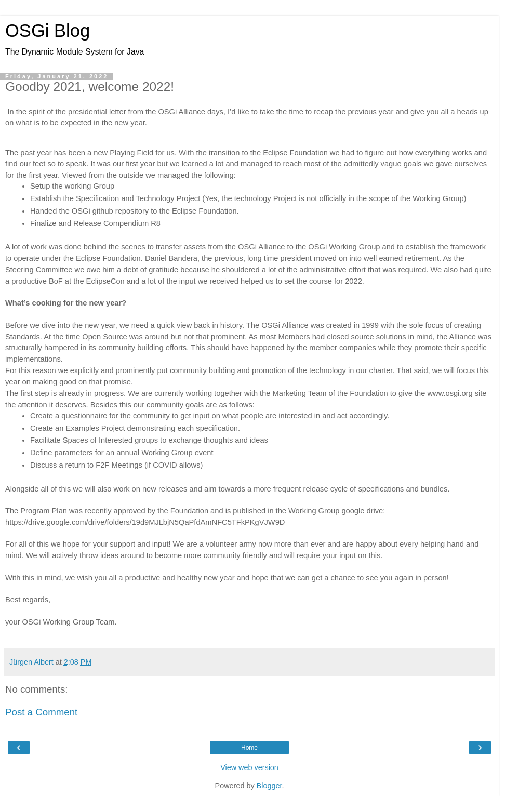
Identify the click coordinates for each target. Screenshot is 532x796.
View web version (249, 767)
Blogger (269, 786)
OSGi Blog (48, 31)
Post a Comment (41, 712)
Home (249, 748)
